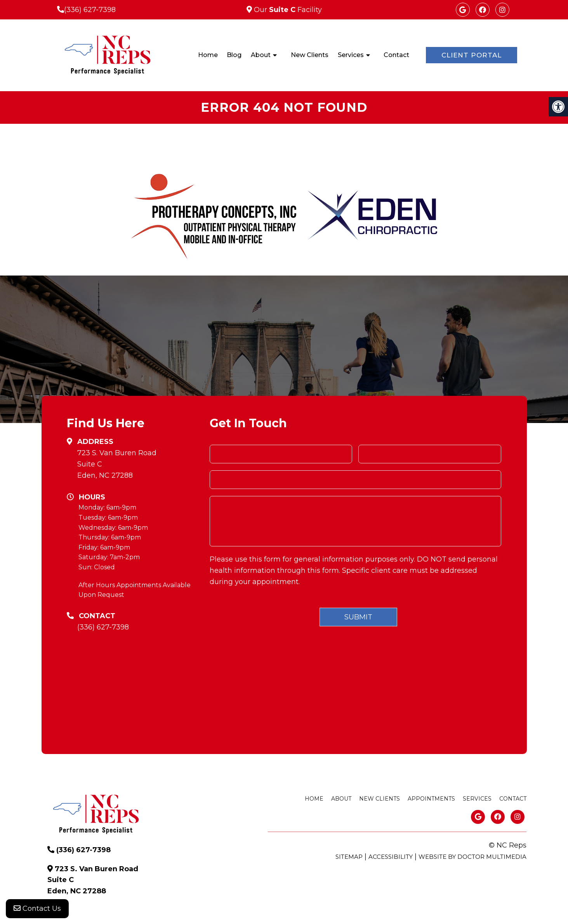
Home (208, 55)
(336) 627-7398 (90, 10)
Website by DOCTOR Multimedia (472, 857)
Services (351, 55)
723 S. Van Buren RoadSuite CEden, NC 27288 (117, 464)
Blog (234, 55)
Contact (396, 55)
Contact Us (37, 908)
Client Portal (472, 55)
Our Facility (287, 10)
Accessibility (391, 857)
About (261, 55)
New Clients (310, 55)
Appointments (431, 799)
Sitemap (349, 857)
